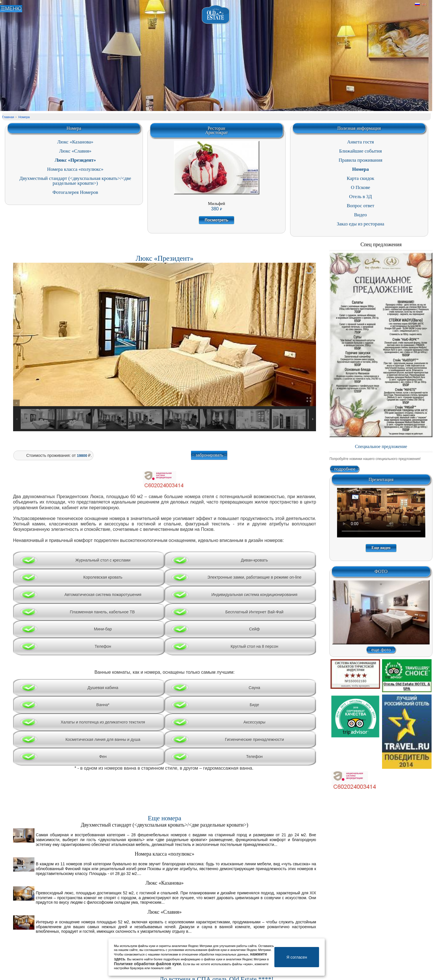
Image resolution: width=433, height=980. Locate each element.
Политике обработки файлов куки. (148, 964)
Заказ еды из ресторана (361, 224)
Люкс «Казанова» (75, 142)
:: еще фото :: (381, 650)
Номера (24, 117)
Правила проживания (360, 160)
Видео (361, 215)
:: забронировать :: (209, 455)
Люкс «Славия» (75, 151)
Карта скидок (361, 178)
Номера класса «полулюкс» (75, 169)
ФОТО (381, 571)
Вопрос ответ (361, 206)
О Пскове (360, 187)
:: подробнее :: (345, 469)
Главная (8, 117)
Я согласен (297, 957)
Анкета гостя (360, 142)
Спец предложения (381, 245)
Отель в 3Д (360, 197)
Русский (417, 5)
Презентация (381, 479)
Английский (424, 5)
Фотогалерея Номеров (75, 192)
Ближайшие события (360, 151)
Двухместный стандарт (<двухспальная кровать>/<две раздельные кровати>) (75, 181)
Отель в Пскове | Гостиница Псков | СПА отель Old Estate (216, 15)
